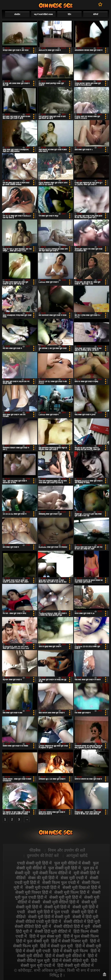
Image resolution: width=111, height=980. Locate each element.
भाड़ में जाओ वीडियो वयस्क (43, 14)
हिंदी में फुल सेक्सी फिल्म (81, 936)
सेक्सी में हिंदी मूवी (85, 917)
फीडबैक (35, 850)
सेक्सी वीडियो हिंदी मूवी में (33, 926)
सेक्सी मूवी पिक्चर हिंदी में (33, 892)
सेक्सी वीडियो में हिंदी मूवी (82, 922)
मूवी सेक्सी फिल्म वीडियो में (52, 873)
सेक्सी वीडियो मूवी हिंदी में (56, 5)
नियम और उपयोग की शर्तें (66, 850)
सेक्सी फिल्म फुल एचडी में (61, 883)
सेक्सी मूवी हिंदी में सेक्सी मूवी (49, 917)
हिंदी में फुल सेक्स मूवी (45, 936)
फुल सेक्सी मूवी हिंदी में (65, 868)
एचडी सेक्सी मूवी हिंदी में (34, 863)
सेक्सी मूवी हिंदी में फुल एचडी (48, 912)
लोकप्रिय (17, 14)
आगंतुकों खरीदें (77, 856)
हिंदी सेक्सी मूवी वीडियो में (75, 965)
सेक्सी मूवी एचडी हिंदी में (43, 887)
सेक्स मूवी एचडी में (74, 878)
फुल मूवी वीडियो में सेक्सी (72, 863)
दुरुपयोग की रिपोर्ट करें (43, 856)
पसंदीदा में (100, 4)
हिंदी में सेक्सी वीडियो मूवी (70, 961)
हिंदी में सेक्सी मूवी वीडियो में (65, 956)
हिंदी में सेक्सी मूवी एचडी (33, 951)
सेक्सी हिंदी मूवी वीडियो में (53, 931)
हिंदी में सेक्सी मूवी (88, 946)
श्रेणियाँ (96, 14)
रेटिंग (69, 14)
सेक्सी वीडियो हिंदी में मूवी (72, 926)
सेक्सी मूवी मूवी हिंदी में (66, 897)
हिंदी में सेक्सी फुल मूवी (56, 946)
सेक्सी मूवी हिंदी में (57, 907)
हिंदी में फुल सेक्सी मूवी (32, 941)
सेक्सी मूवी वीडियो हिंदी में (61, 902)
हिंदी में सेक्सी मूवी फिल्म (70, 951)
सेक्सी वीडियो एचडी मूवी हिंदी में (38, 922)
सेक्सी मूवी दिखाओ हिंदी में (82, 887)
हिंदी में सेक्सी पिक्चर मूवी (69, 941)
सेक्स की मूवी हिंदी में (43, 878)
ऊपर (105, 974)
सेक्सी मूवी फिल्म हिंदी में (72, 892)
